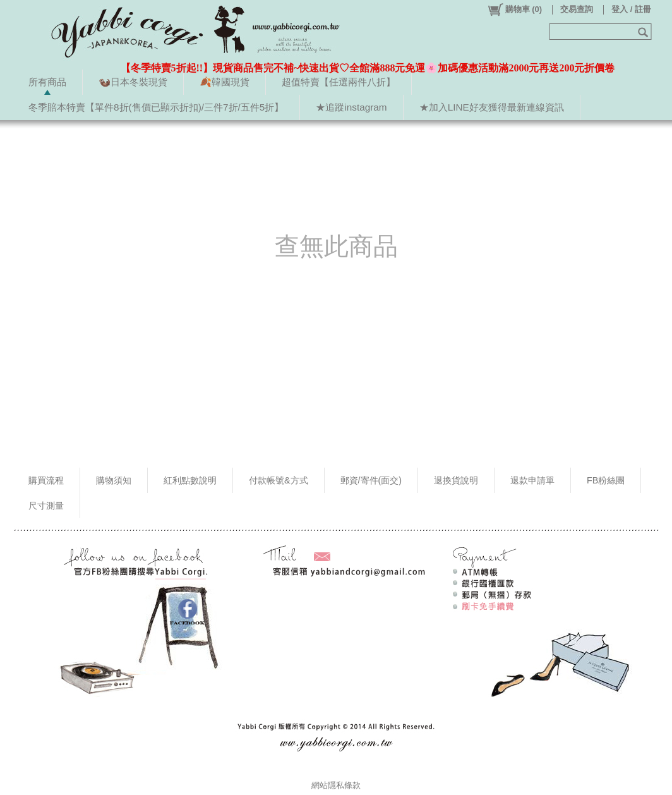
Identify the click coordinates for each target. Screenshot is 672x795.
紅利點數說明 (190, 480)
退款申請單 (532, 480)
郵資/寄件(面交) (371, 480)
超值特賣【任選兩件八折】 (339, 82)
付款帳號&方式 (279, 480)
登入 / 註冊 (631, 9)
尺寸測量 (46, 506)
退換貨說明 (456, 480)
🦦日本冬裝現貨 (133, 82)
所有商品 (47, 82)
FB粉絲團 (606, 480)
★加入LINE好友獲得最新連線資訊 (492, 107)
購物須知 (114, 480)
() (514, 9)
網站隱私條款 (336, 785)
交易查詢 (577, 9)
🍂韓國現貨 (225, 82)
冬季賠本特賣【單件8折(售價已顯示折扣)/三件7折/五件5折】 (156, 107)
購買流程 (46, 480)
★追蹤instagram (351, 107)
